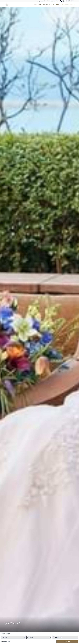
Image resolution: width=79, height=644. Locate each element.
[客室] (45, 5)
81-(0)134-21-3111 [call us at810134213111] (65, 1)
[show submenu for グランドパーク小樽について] (38, 5)
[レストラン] (50, 5)
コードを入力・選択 (6, 642)
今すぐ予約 (67, 642)
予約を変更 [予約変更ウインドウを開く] (9, 634)
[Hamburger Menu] (57, 5)
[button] (7, 637)
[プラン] (41, 5)
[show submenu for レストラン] (54, 5)
